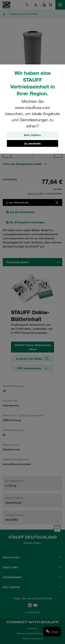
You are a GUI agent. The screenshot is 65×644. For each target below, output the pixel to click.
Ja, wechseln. (32, 143)
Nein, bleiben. (32, 135)
